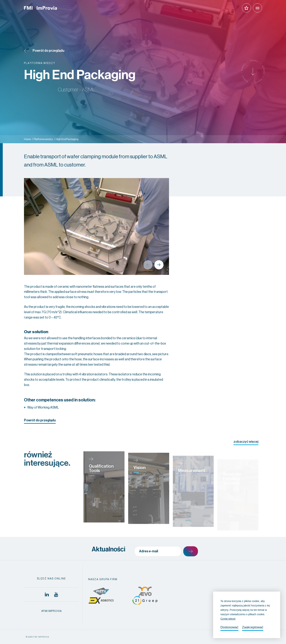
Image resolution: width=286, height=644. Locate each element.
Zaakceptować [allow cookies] (253, 627)
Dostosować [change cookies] (229, 627)
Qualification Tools (101, 480)
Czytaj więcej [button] (228, 619)
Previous (148, 265)
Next (159, 265)
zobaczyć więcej (246, 448)
